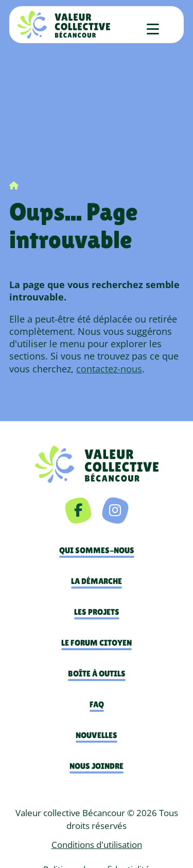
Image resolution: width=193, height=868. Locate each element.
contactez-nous (109, 369)
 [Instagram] (115, 510)
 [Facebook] (78, 510)
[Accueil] (64, 25)
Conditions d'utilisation (97, 845)
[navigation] (97, 464)
